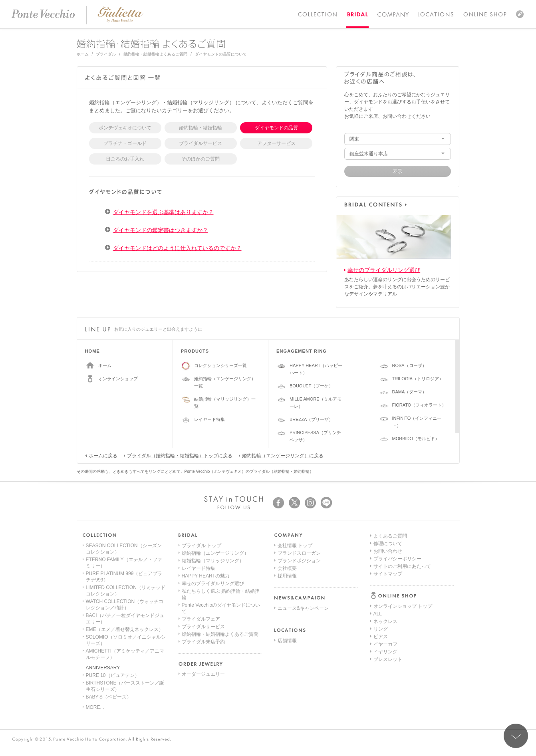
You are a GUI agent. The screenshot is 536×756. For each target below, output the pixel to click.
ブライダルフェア (201, 619)
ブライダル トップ (201, 546)
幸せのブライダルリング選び (384, 270)
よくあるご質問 (390, 621)
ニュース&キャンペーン (303, 608)
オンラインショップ (118, 379)
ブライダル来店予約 (203, 642)
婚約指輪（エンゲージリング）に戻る (281, 455)
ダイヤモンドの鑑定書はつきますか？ (161, 230)
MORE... (95, 707)
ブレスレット (388, 599)
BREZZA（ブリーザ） (311, 419)
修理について (388, 629)
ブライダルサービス (203, 627)
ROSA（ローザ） (409, 365)
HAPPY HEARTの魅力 (206, 576)
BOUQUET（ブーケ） (311, 386)
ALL (378, 553)
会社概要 (287, 568)
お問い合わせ (388, 637)
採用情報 (287, 576)
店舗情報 (287, 641)
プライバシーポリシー (397, 644)
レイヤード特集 (209, 419)
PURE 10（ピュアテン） (113, 675)
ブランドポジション (299, 561)
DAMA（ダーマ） (410, 392)
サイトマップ (388, 659)
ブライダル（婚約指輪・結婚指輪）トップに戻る (178, 455)
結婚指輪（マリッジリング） (213, 561)
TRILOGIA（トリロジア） (418, 379)
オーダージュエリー (203, 674)
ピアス (381, 576)
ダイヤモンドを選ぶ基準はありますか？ (163, 212)
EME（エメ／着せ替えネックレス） (125, 629)
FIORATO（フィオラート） (419, 405)
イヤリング (385, 591)
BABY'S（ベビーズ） (109, 697)
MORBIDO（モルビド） (416, 439)
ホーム (83, 54)
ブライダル (106, 54)
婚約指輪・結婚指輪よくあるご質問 (155, 54)
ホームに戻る (101, 455)
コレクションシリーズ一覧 (220, 365)
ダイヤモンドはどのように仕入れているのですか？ (177, 248)
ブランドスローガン (299, 553)
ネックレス (385, 561)
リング (381, 568)
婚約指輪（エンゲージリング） (215, 553)
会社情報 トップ (295, 546)
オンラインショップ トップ (403, 546)
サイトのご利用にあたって (402, 652)
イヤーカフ (385, 583)
